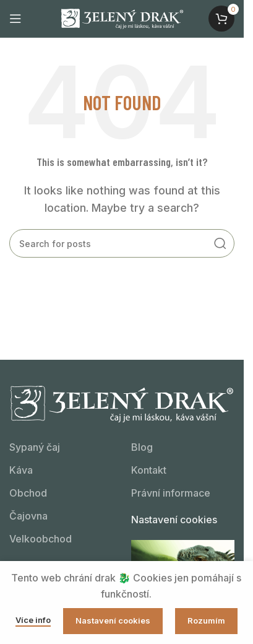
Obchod (28, 493)
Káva (21, 470)
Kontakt (149, 470)
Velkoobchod (41, 539)
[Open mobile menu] (15, 19)
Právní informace (171, 493)
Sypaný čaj (35, 447)
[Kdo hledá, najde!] (122, 243)
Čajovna (28, 516)
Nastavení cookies (174, 520)
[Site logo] (122, 17)
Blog (142, 447)
